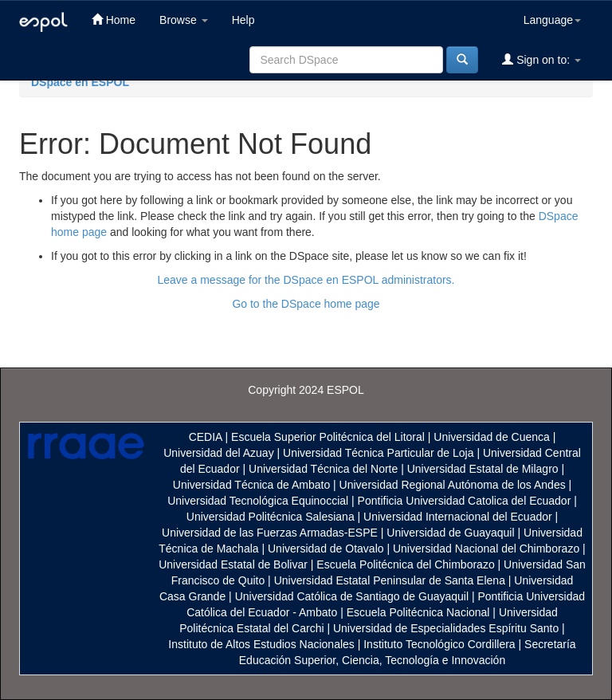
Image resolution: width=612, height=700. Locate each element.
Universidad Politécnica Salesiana (271, 517)
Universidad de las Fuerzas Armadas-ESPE (270, 533)
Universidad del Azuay (219, 453)
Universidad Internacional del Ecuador (458, 517)
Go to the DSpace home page (306, 304)
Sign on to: (541, 59)
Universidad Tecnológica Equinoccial (258, 501)
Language (552, 20)
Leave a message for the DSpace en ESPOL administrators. (306, 280)
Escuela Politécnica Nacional (418, 612)
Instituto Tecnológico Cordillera (439, 644)
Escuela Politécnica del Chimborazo (405, 564)
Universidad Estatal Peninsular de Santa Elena (390, 580)
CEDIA (206, 437)
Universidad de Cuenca (492, 437)
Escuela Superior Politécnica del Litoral (328, 437)
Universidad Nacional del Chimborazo (486, 549)
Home (114, 20)
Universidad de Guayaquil (450, 533)
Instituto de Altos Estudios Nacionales (261, 644)
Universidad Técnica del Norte (323, 469)
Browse (184, 20)
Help (243, 20)
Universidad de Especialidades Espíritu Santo (446, 628)
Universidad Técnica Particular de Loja (378, 453)
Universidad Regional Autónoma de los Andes (453, 485)
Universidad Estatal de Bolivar (233, 564)
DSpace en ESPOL (80, 82)
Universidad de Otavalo (326, 549)
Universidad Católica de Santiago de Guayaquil (352, 596)
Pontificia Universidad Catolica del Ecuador (465, 501)
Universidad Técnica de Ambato (251, 485)
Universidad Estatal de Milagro (483, 469)
